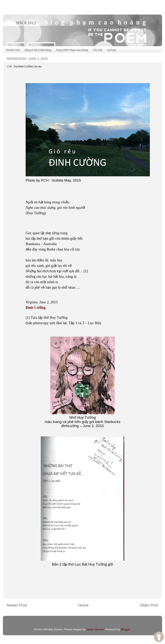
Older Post (149, 605)
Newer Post (17, 605)
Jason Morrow (95, 629)
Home (83, 605)
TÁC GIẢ (97, 50)
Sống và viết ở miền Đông (38, 50)
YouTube (112, 50)
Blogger (125, 629)
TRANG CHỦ (13, 50)
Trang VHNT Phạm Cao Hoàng (72, 50)
